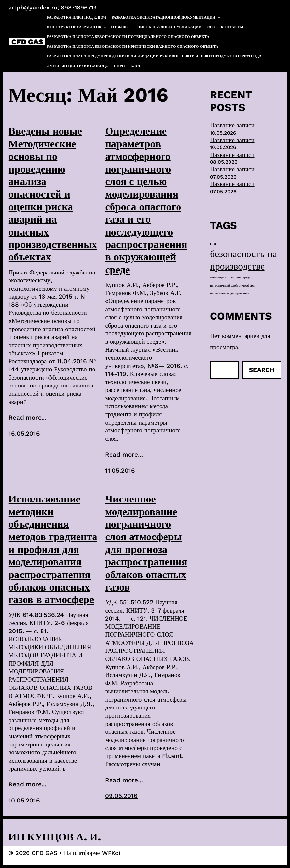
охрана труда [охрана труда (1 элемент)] (241, 277)
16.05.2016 (24, 434)
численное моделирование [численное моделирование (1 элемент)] (230, 293)
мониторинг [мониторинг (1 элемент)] (219, 277)
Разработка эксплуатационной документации (166, 18)
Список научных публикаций (168, 27)
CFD (211, 27)
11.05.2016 (120, 471)
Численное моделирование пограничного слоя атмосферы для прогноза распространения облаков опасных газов (146, 543)
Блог (136, 66)
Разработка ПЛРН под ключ (77, 17)
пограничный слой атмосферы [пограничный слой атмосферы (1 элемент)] (232, 285)
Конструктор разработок (77, 27)
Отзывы (120, 27)
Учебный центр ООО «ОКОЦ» (78, 66)
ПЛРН (119, 66)
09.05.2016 (121, 796)
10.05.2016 (24, 800)
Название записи (232, 125)
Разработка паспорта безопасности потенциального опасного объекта (128, 37)
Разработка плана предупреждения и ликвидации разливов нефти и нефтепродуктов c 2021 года (154, 56)
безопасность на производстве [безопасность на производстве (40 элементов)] (243, 260)
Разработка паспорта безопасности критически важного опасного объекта (133, 47)
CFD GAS (27, 42)
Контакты (232, 27)
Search (262, 370)
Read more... (27, 417)
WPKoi (111, 853)
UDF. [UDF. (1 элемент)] (214, 244)
